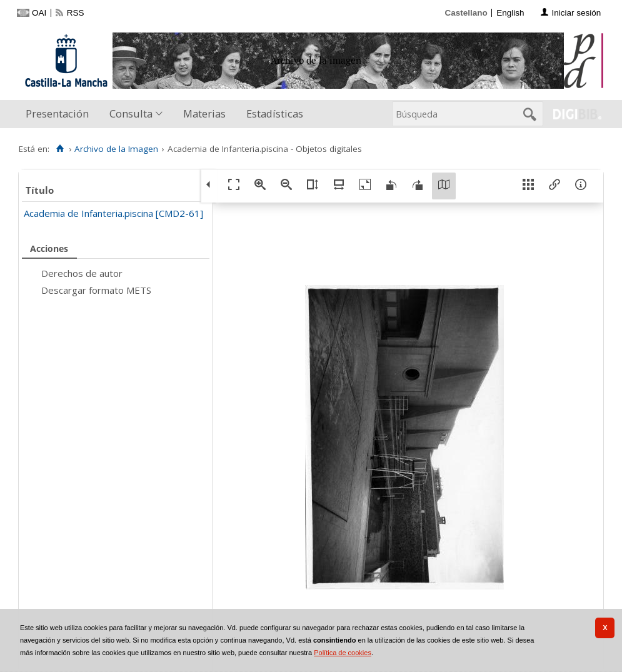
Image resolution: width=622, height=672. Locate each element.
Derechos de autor (82, 273)
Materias (204, 113)
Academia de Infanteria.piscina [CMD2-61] (113, 213)
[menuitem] (60, 114)
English (510, 13)
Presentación (57, 113)
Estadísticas (275, 113)
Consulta (131, 113)
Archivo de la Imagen (116, 149)
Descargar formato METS (96, 290)
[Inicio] (60, 149)
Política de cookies (343, 653)
